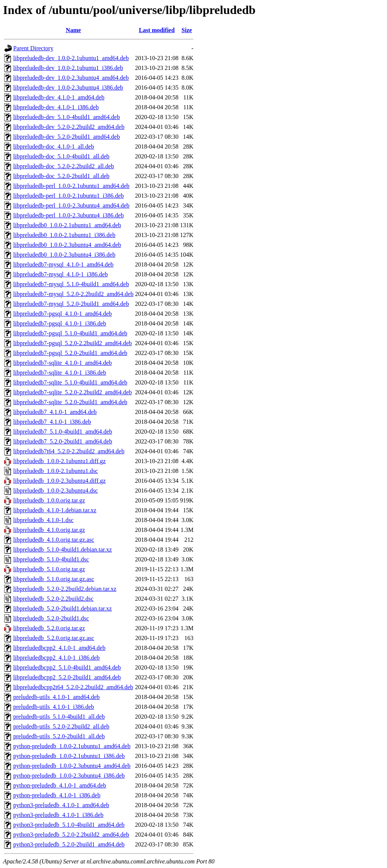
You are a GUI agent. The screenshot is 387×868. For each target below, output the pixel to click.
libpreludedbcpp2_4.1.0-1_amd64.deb (59, 648)
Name (73, 30)
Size (187, 30)
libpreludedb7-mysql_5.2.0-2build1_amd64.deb (71, 304)
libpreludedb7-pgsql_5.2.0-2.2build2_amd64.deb (73, 343)
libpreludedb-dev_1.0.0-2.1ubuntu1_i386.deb (68, 68)
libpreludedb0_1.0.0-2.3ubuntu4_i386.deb (64, 255)
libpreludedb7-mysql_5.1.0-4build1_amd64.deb (71, 284)
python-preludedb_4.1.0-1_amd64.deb (60, 785)
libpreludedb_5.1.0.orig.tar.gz (49, 569)
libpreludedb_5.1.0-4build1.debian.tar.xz (63, 549)
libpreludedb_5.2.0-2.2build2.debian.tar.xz (65, 589)
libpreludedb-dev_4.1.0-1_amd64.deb (59, 97)
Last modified (157, 30)
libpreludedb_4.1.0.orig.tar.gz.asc (54, 540)
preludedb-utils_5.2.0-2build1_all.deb (59, 736)
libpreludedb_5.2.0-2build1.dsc (51, 618)
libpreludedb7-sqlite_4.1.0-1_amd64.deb (63, 363)
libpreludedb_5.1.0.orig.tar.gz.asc (54, 579)
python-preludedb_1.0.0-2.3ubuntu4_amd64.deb (72, 766)
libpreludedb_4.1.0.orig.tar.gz (49, 530)
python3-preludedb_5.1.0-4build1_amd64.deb (69, 825)
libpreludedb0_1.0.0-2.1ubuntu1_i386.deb (64, 235)
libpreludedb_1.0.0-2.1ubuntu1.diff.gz (60, 461)
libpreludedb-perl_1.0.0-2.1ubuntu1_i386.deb (68, 196)
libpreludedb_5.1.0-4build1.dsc (51, 559)
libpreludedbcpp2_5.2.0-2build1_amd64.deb (67, 677)
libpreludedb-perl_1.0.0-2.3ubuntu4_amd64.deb (71, 205)
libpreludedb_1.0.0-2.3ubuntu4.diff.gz (60, 481)
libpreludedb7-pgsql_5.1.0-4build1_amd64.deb (70, 333)
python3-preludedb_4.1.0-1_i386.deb (58, 815)
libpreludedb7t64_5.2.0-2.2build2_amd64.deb (69, 451)
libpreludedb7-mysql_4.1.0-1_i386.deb (60, 274)
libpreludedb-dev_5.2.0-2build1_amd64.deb (67, 137)
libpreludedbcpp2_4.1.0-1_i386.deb (57, 658)
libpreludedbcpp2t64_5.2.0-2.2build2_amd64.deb (73, 687)
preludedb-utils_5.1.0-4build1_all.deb (59, 717)
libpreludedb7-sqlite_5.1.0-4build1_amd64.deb (70, 382)
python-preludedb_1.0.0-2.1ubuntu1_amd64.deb (72, 746)
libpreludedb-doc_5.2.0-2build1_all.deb (61, 176)
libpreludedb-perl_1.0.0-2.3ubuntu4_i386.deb (68, 215)
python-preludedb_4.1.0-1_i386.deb (57, 795)
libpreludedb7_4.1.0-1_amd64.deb (55, 412)
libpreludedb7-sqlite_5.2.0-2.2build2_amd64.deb (73, 392)
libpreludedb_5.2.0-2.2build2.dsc (53, 599)
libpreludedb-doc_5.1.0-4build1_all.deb (61, 156)
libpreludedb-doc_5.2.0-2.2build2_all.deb (64, 166)
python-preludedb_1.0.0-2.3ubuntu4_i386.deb (69, 776)
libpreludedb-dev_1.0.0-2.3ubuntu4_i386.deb (68, 88)
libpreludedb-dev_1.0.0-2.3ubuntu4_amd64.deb (71, 78)
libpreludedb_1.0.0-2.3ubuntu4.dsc (56, 491)
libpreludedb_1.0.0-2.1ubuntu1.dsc (56, 471)
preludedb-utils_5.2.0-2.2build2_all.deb (61, 726)
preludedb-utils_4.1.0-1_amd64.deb (57, 697)
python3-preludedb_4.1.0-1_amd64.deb (61, 805)
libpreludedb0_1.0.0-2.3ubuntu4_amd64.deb (67, 245)
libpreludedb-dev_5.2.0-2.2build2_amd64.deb (69, 127)
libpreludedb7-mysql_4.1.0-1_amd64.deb (63, 264)
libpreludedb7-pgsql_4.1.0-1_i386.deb (60, 323)
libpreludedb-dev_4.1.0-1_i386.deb (56, 107)
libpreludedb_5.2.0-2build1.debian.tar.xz (63, 608)
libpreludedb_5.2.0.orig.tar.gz (49, 628)
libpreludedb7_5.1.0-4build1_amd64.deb (63, 432)
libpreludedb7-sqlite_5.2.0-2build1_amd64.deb (70, 402)
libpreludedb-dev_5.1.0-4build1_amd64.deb (67, 117)
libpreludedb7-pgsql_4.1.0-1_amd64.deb (63, 314)
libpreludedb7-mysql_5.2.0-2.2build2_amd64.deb (73, 294)
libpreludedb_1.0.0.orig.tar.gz (49, 500)
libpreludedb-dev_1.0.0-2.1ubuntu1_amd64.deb (71, 58)
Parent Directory (33, 48)
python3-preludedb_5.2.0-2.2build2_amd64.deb (71, 835)
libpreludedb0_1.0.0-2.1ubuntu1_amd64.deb (67, 225)
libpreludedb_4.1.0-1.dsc (43, 520)
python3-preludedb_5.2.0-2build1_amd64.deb (69, 844)
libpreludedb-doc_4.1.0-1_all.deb (54, 146)
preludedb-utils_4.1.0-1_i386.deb (54, 707)
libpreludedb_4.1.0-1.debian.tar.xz (55, 510)
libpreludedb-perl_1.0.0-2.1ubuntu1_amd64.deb (71, 186)
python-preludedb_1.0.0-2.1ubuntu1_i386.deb (69, 756)
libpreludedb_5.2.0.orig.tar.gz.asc (54, 638)
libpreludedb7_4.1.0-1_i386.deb (52, 422)
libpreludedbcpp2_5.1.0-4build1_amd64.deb (67, 667)
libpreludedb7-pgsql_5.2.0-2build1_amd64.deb (70, 353)
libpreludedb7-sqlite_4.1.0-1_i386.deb (60, 373)
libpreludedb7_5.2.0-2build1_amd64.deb (63, 441)
